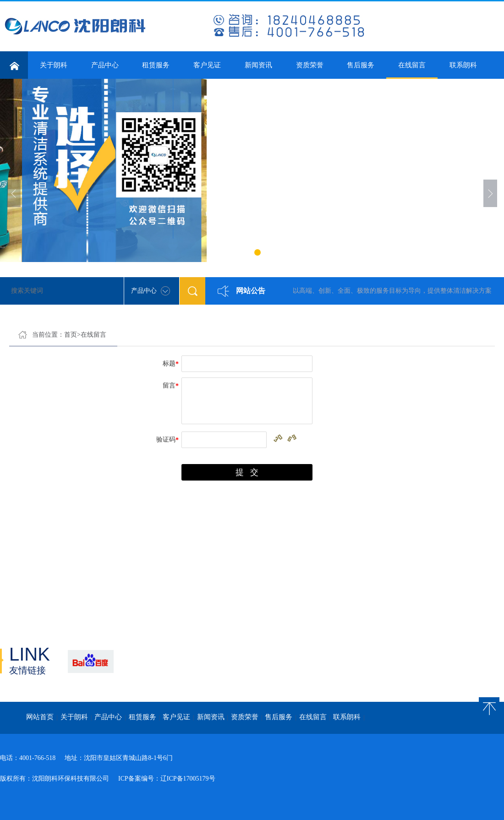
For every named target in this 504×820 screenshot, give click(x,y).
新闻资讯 (258, 65)
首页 (71, 335)
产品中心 (105, 65)
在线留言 (412, 70)
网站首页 (40, 717)
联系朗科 (463, 65)
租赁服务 (156, 65)
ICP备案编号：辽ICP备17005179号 (167, 779)
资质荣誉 (310, 65)
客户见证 (207, 65)
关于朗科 (54, 65)
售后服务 (361, 65)
